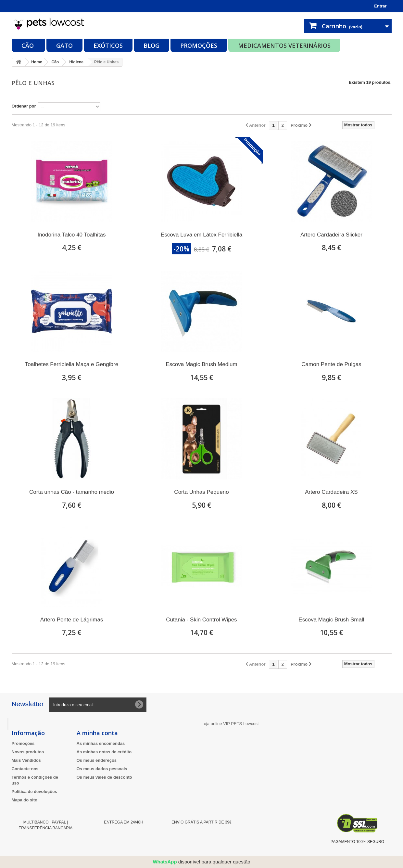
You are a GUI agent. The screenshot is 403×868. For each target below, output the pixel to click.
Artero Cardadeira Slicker (331, 235)
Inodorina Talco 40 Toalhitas (71, 235)
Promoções (199, 45)
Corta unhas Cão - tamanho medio (72, 492)
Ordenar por (24, 106)
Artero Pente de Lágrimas (72, 620)
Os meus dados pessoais (102, 769)
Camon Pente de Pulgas (331, 364)
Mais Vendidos (26, 760)
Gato (64, 45)
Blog (151, 45)
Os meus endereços (97, 760)
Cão (28, 45)
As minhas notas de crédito (104, 752)
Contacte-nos (25, 769)
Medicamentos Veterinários (284, 45)
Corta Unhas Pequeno (201, 492)
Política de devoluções (34, 791)
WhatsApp (165, 862)
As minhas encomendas (101, 743)
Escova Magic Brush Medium (201, 364)
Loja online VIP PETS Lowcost (230, 724)
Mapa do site (25, 800)
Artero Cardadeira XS (331, 492)
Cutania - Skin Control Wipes (201, 620)
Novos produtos (28, 752)
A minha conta (97, 733)
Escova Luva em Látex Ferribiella (201, 235)
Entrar (380, 6)
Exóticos (108, 45)
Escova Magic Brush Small (331, 620)
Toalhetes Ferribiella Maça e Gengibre (72, 364)
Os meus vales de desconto (104, 777)
